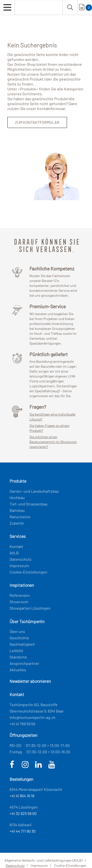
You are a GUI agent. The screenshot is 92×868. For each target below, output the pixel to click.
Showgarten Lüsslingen (30, 608)
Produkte (28, 89)
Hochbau (17, 497)
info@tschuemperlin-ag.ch (33, 717)
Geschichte (19, 638)
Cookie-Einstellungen (28, 572)
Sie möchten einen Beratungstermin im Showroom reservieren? (53, 442)
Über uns (17, 631)
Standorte (18, 657)
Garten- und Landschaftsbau (34, 491)
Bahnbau (17, 510)
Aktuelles (18, 670)
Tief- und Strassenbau (29, 504)
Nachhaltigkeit (22, 644)
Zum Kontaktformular (37, 122)
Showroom (19, 602)
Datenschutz (20, 559)
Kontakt (16, 546)
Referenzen (20, 595)
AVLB (14, 553)
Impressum (19, 566)
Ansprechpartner (24, 663)
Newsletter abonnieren (30, 681)
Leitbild (16, 651)
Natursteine (20, 517)
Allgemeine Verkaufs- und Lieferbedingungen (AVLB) (43, 860)
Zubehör (17, 523)
